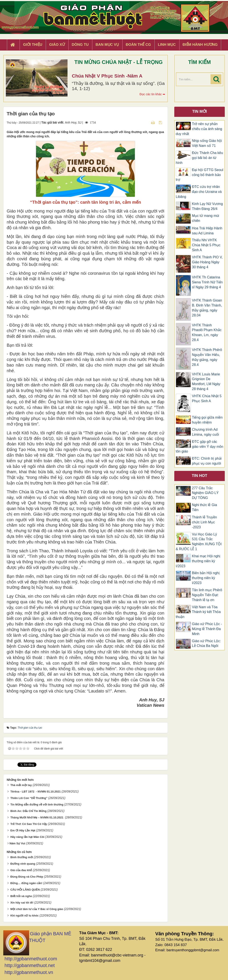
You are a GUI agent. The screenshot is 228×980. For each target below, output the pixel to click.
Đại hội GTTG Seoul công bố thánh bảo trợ (200, 175)
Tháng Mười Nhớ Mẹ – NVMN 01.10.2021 (37, 817)
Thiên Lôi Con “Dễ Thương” (29, 798)
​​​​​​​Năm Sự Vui (17, 843)
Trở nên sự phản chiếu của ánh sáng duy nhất (199, 129)
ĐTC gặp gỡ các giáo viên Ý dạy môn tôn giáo (200, 447)
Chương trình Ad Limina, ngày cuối (206, 432)
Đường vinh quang (23, 864)
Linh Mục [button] (167, 45)
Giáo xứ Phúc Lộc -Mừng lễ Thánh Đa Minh (207, 629)
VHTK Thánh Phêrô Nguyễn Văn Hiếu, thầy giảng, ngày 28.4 (207, 357)
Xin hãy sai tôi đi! (22, 903)
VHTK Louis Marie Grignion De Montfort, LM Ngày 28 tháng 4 (206, 382)
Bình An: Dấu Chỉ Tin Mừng (28, 811)
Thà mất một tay (21, 785)
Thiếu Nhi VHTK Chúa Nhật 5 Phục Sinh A (206, 245)
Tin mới (200, 111)
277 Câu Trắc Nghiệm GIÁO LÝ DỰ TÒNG (205, 493)
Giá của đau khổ (21, 870)
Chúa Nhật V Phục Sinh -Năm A (107, 76)
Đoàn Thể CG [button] (138, 45)
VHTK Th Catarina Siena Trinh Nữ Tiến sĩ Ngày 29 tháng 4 (207, 282)
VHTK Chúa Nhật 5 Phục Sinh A (207, 399)
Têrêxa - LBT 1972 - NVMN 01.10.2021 (35, 792)
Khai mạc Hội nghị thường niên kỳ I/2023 (198, 561)
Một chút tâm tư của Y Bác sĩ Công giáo (37, 909)
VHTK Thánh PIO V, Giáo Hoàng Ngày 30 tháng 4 (207, 262)
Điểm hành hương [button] (200, 45)
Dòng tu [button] (80, 45)
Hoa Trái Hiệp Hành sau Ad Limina (207, 231)
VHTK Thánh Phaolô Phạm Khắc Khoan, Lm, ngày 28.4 (207, 333)
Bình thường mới (22, 857)
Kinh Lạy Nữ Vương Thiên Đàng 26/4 (207, 206)
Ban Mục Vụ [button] (107, 45)
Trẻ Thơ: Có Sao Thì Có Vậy (29, 824)
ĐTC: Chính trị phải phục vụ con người (207, 461)
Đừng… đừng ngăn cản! (26, 883)
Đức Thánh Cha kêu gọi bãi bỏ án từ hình (199, 158)
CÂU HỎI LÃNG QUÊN (25, 890)
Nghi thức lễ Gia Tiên (204, 507)
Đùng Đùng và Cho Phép (27, 877)
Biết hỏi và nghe (21, 896)
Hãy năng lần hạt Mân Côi (27, 837)
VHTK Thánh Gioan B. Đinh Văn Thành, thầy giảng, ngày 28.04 (207, 308)
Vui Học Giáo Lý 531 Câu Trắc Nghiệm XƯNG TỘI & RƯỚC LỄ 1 (199, 542)
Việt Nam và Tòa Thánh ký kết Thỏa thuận (198, 612)
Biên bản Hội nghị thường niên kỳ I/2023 (206, 578)
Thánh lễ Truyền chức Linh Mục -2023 (204, 522)
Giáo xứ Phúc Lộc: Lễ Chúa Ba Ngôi (206, 643)
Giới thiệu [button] (33, 45)
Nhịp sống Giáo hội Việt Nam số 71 (207, 143)
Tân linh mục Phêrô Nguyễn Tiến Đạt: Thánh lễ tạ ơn (207, 595)
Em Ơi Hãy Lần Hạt (23, 830)
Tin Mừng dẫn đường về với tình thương (37, 804)
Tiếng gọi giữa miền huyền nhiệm (207, 420)
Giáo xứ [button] (57, 45)
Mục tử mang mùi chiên (206, 218)
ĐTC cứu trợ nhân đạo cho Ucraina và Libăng (199, 192)
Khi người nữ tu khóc (24, 916)
